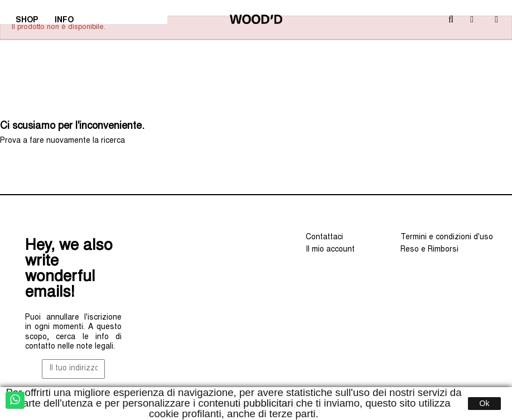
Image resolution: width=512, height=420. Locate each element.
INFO (68, 22)
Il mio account (330, 250)
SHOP (30, 22)
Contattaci (324, 238)
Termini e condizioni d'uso (447, 238)
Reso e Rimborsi (429, 250)
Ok (485, 403)
